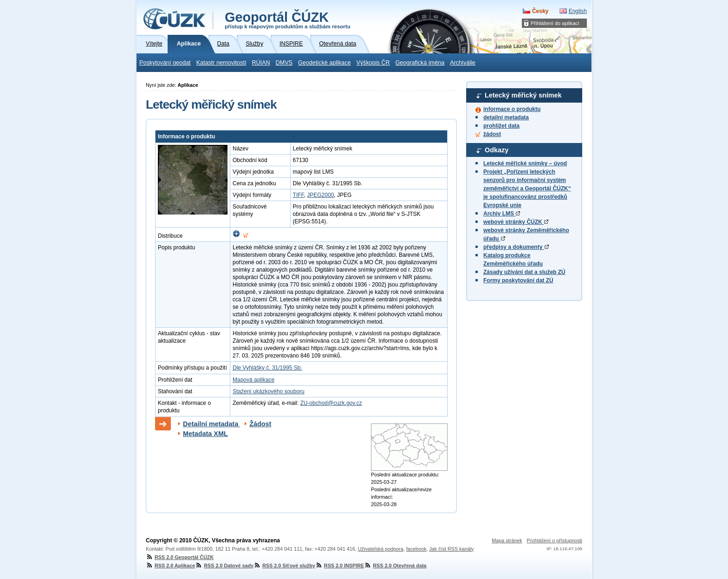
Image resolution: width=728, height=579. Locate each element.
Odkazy (497, 150)
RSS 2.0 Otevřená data (395, 566)
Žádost (260, 424)
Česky (540, 11)
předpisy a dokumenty (516, 247)
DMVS (284, 63)
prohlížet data (501, 126)
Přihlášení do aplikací (555, 23)
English (578, 11)
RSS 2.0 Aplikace (170, 566)
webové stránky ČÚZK (516, 222)
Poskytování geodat (165, 63)
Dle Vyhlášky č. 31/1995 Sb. (267, 368)
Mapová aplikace (253, 380)
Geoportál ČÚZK (288, 20)
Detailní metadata (211, 424)
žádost (492, 134)
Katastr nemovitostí (221, 63)
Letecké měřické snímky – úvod (525, 163)
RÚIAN (261, 63)
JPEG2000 (320, 195)
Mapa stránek (507, 540)
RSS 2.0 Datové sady (224, 566)
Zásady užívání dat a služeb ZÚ (524, 272)
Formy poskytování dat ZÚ (518, 280)
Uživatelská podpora (381, 549)
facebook (416, 549)
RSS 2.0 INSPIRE (340, 566)
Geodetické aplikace (324, 63)
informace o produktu (512, 109)
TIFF (299, 195)
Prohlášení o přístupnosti (555, 540)
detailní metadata (506, 117)
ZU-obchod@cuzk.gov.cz (331, 403)
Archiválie (463, 63)
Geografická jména (420, 63)
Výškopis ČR (373, 63)
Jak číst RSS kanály (451, 549)
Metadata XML (205, 434)
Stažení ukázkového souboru (269, 391)
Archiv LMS (502, 214)
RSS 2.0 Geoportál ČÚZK (180, 557)
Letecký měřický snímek (523, 95)
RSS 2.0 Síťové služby (284, 566)
